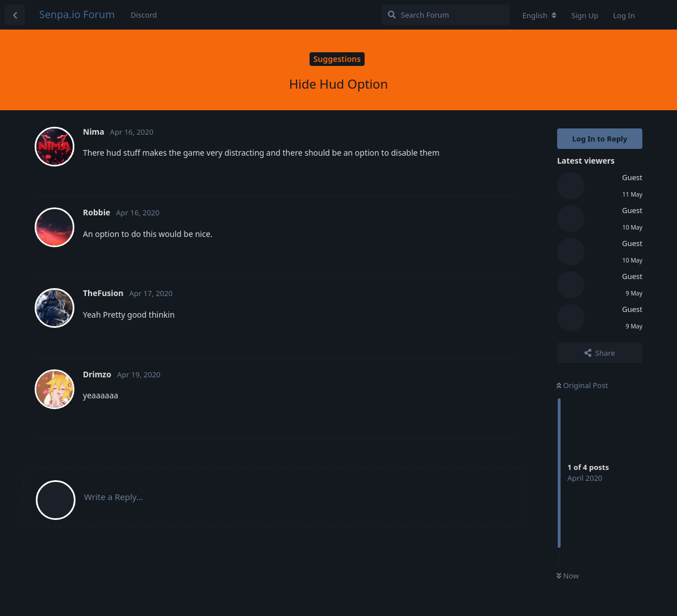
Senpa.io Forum (77, 14)
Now (568, 576)
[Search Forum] (446, 15)
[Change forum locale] (540, 15)
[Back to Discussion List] (15, 15)
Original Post (582, 385)
